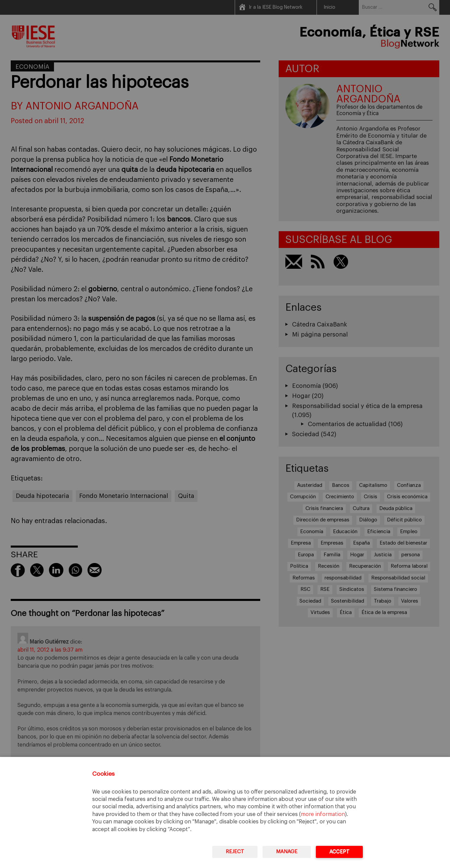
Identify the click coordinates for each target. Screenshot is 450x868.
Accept (339, 852)
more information (323, 814)
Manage (287, 852)
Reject (235, 852)
